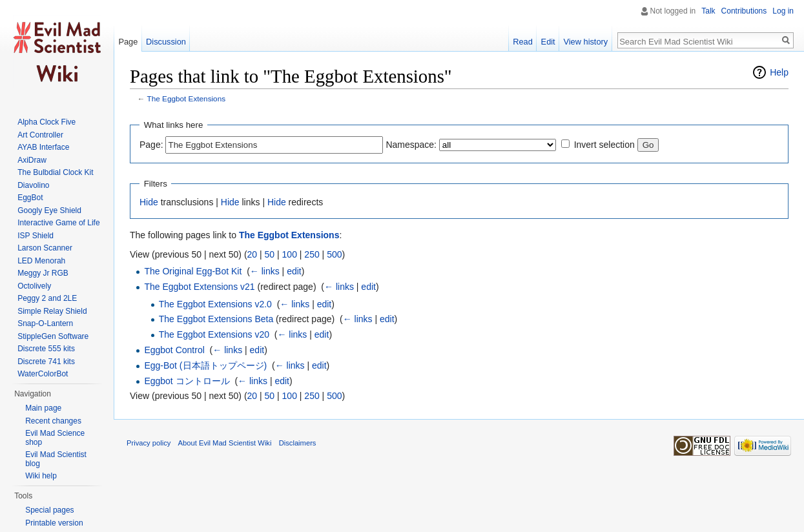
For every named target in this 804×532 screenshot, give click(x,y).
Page (128, 42)
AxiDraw (32, 160)
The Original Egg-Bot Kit (193, 271)
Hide (149, 202)
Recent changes (53, 421)
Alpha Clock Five (46, 122)
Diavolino (33, 185)
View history (585, 42)
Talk (708, 11)
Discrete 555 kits (46, 349)
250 (312, 254)
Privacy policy (149, 443)
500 (334, 254)
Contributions (744, 11)
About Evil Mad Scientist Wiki (225, 443)
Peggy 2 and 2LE (47, 298)
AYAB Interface (43, 147)
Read (523, 42)
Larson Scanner (45, 248)
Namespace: (411, 145)
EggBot (30, 198)
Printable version (54, 523)
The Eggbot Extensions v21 (199, 287)
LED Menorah (41, 261)
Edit (548, 42)
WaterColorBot (43, 374)
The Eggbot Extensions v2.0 (215, 304)
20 (253, 254)
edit (294, 271)
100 (290, 254)
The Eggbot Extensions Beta (216, 319)
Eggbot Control (174, 350)
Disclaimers (298, 443)
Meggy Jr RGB (43, 273)
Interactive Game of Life (58, 223)
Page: (151, 145)
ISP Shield (36, 236)
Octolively (34, 286)
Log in (783, 11)
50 (270, 254)
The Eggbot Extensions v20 (214, 334)
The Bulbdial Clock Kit (55, 172)
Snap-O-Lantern (45, 323)
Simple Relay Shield (52, 311)
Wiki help (41, 476)
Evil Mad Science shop (55, 438)
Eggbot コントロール (187, 381)
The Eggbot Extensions (187, 98)
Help (779, 72)
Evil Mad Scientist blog (56, 459)
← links (265, 271)
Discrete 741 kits (46, 362)
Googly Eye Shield (49, 210)
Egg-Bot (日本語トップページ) (205, 365)
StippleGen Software (53, 336)
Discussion (166, 42)
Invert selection (604, 145)
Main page (43, 408)
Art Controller (40, 135)
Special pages (49, 510)
